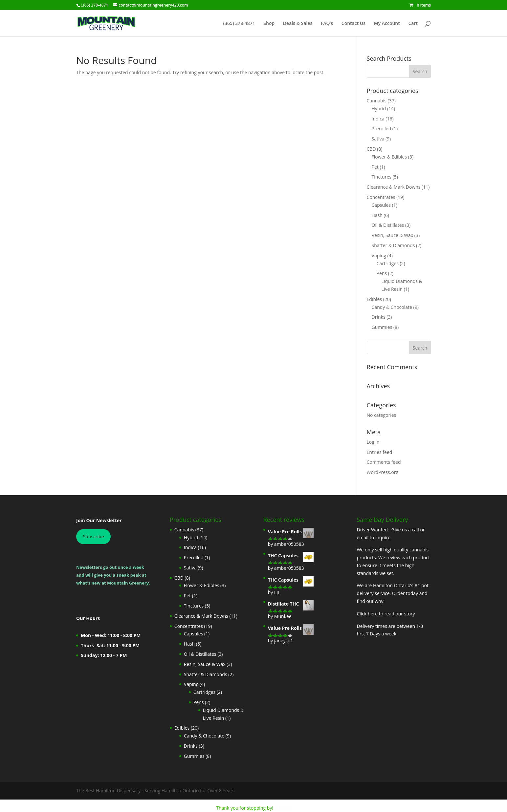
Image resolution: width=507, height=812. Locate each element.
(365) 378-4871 (239, 24)
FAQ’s (327, 24)
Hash (377, 215)
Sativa (378, 139)
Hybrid (379, 108)
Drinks (379, 317)
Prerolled (382, 128)
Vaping (379, 256)
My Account (387, 24)
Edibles (375, 299)
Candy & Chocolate (392, 307)
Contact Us (353, 24)
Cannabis (377, 101)
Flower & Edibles (389, 157)
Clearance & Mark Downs (394, 187)
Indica (378, 119)
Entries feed (380, 452)
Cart (413, 24)
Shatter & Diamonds (393, 245)
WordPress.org (383, 472)
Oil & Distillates (388, 225)
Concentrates (381, 197)
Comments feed (384, 462)
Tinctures (382, 177)
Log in (373, 442)
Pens (382, 273)
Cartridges (388, 263)
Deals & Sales (298, 24)
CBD (371, 149)
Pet (375, 167)
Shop (269, 24)
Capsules (381, 205)
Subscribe (94, 536)
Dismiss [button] (283, 808)
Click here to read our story (386, 614)
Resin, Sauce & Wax (393, 235)
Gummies (382, 327)
